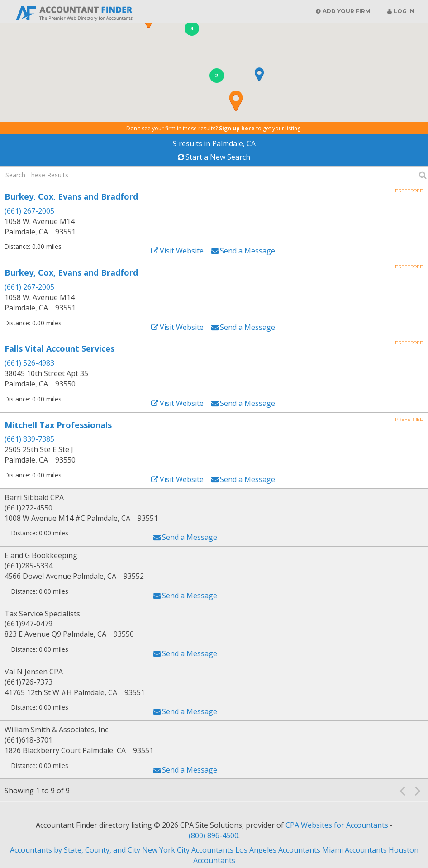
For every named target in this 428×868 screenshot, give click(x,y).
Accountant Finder (75, 12)
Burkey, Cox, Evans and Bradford (71, 196)
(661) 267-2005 (29, 211)
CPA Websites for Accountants (338, 825)
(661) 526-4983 (29, 363)
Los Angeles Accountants (278, 850)
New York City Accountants (188, 850)
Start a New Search (218, 157)
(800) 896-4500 (214, 835)
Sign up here (237, 128)
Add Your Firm (347, 11)
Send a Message (247, 251)
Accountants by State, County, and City (75, 850)
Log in (404, 11)
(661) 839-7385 (29, 439)
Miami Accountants (354, 850)
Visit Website (182, 251)
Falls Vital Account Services (59, 348)
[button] (236, 100)
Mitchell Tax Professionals (58, 425)
